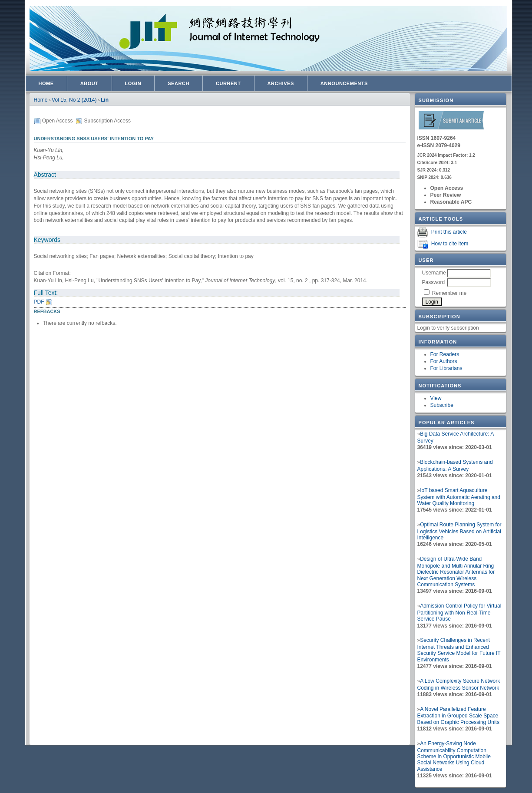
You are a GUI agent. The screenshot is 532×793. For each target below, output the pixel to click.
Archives (281, 83)
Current (228, 83)
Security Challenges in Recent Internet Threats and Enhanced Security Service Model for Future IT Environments (459, 650)
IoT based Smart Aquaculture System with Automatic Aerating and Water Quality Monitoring (459, 497)
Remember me (449, 293)
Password (434, 282)
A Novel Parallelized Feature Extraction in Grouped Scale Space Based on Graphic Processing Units (458, 716)
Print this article (449, 232)
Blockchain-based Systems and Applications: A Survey (455, 466)
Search (178, 83)
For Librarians (446, 368)
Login (133, 83)
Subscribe (442, 405)
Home (46, 83)
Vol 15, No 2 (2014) (74, 100)
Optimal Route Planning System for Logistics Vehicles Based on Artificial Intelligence (459, 531)
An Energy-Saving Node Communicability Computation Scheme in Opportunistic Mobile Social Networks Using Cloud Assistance (454, 756)
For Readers (445, 354)
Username (434, 273)
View (436, 398)
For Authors (444, 361)
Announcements (344, 83)
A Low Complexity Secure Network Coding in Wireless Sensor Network (459, 684)
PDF (39, 302)
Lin (105, 100)
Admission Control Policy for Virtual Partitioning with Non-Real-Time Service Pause (459, 612)
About (89, 83)
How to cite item (450, 244)
